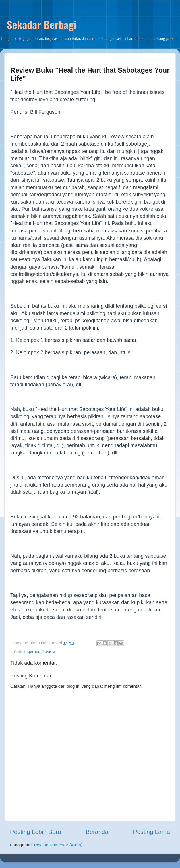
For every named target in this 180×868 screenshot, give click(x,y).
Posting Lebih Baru (35, 832)
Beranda (97, 832)
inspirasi (31, 651)
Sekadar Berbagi (42, 24)
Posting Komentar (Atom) (58, 845)
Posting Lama (152, 832)
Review (48, 651)
